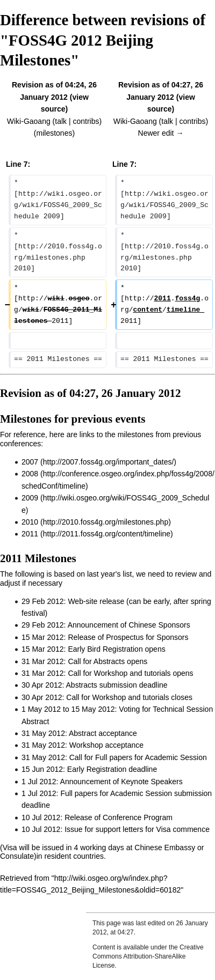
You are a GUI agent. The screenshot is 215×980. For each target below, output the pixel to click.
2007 (30, 462)
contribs (86, 121)
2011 (30, 534)
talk (61, 121)
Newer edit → (161, 133)
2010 (30, 522)
